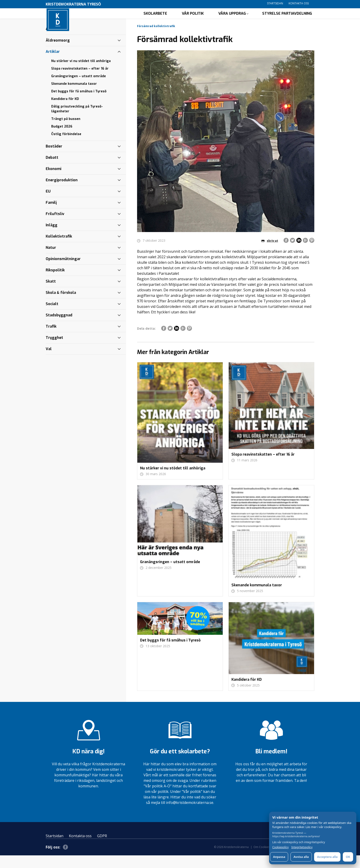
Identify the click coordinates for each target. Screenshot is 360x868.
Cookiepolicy (280, 847)
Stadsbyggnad (59, 328)
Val (49, 362)
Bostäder (54, 159)
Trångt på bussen (66, 132)
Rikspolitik (55, 283)
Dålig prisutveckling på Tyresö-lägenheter (77, 122)
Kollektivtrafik (59, 249)
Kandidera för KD (65, 112)
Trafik (51, 339)
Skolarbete (155, 20)
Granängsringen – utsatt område (79, 89)
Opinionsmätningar (63, 271)
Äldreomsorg (58, 53)
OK (348, 857)
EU (48, 204)
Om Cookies (262, 860)
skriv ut (270, 253)
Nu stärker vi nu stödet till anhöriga (81, 74)
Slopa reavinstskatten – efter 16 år (80, 81)
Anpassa (279, 857)
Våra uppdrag (232, 20)
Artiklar (53, 64)
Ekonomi (53, 181)
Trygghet (54, 350)
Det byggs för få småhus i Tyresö (79, 104)
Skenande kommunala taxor (74, 96)
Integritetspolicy (302, 847)
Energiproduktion (62, 193)
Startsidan (275, 3)
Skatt (51, 294)
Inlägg (52, 238)
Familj (51, 215)
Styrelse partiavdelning (287, 20)
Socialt (52, 316)
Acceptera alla (327, 857)
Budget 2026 (62, 139)
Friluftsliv (55, 226)
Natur (51, 260)
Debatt (52, 170)
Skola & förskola (61, 305)
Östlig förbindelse (66, 147)
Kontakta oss (299, 3)
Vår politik (193, 20)
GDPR (102, 848)
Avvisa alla (301, 857)
